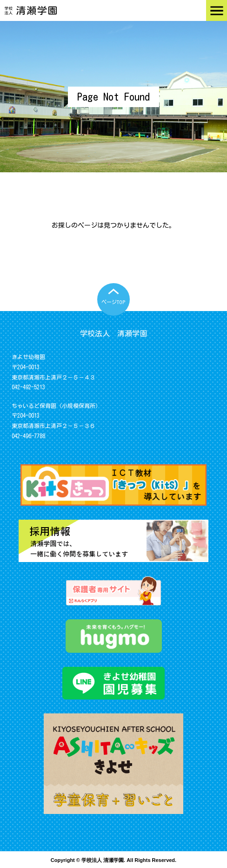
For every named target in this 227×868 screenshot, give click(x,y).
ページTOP (113, 302)
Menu (217, 10)
